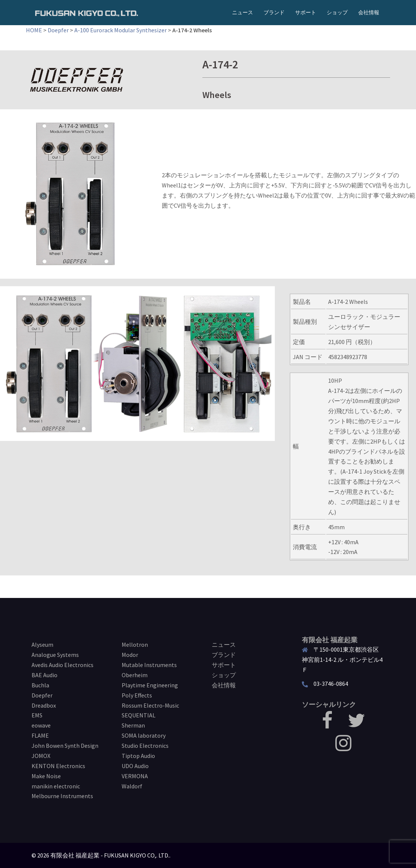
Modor (130, 655)
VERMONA (135, 776)
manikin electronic (56, 786)
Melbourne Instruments (62, 796)
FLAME (40, 735)
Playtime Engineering (150, 685)
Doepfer (58, 30)
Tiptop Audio (138, 756)
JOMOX (41, 756)
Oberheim (135, 675)
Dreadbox (44, 705)
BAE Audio (44, 675)
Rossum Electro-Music (150, 705)
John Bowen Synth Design (65, 746)
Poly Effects (137, 695)
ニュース (243, 12)
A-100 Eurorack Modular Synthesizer (121, 30)
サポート (306, 12)
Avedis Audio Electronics (63, 665)
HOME (34, 30)
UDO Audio (135, 766)
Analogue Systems (55, 655)
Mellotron (135, 645)
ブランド (274, 12)
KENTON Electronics (58, 766)
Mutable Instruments (149, 665)
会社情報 (369, 12)
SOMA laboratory (144, 735)
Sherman (133, 725)
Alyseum (42, 645)
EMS (37, 715)
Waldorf (132, 786)
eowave (41, 725)
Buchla (40, 685)
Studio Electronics (145, 746)
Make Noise (46, 776)
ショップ (337, 12)
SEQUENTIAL (139, 715)
